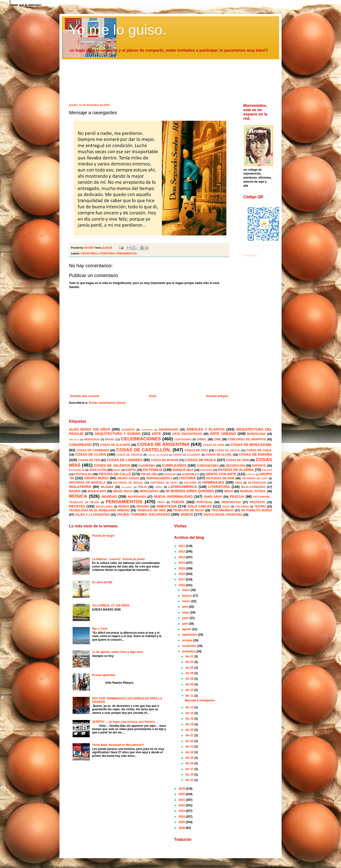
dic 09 (190, 684)
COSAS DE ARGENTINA (163, 444)
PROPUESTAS (231, 502)
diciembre (189, 651)
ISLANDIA (127, 487)
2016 (182, 574)
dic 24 (190, 752)
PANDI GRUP (213, 497)
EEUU (117, 470)
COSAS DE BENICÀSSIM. (251, 445)
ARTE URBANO (223, 434)
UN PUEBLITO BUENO (256, 510)
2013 (182, 557)
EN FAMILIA (153, 470)
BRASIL (110, 439)
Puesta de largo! (103, 536)
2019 (182, 789)
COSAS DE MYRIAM (164, 460)
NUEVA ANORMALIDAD (173, 497)
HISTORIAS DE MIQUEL (128, 483)
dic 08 (190, 679)
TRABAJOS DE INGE (151, 510)
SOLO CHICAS (200, 506)
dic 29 (190, 775)
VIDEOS (187, 514)
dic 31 (190, 780)
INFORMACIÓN (257, 483)
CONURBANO (80, 445)
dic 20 (190, 730)
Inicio (153, 396)
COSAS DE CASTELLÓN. (144, 450)
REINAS (124, 507)
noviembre (190, 646)
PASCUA (237, 497)
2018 (182, 585)
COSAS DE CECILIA (227, 450)
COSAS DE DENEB (158, 455)
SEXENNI (143, 507)
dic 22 (190, 741)
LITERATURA (107, 253)
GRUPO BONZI (96, 478)
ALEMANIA (128, 430)
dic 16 (190, 719)
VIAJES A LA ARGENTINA (93, 515)
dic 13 (190, 707)
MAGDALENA (97, 491)
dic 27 (190, 769)
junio (186, 618)
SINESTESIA (167, 506)
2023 (182, 811)
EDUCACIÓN (98, 470)
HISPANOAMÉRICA (159, 478)
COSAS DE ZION (237, 460)
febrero (187, 596)
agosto (187, 629)
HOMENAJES (213, 482)
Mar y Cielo (100, 629)
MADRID (75, 491)
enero (186, 590)
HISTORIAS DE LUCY (255, 478)
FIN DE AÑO (149, 474)
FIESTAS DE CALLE (115, 474)
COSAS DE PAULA (201, 460)
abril (185, 607)
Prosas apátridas (104, 675)
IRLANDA (107, 487)
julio (185, 624)
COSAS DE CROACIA (130, 455)
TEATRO (260, 507)
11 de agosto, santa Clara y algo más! (118, 652)
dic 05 (190, 668)
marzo (187, 601)
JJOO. (159, 487)
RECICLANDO (104, 507)
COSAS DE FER (89, 460)
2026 (182, 828)
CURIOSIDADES (208, 466)
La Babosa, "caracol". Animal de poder (119, 559)
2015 (182, 568)
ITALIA (142, 487)
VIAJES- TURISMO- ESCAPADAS (144, 514)
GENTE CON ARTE (221, 474)
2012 (182, 551)
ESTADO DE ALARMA (236, 470)
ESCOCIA (206, 470)
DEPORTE (259, 466)
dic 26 (190, 763)
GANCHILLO (190, 474)
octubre (188, 640)
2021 (182, 800)
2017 (182, 579)
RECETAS (77, 506)
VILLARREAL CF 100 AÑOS (111, 606)
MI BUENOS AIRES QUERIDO (190, 491)
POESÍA (178, 502)
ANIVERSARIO (168, 430)
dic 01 (190, 656)
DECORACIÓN (235, 466)
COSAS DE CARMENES (93, 450)
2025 (182, 822)
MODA (229, 491)
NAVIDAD (109, 497)
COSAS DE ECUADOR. (187, 455)
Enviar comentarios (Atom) (107, 403)
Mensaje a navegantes (200, 700)
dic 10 (190, 690)
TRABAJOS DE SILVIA (189, 510)
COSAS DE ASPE (214, 445)
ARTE (156, 434)
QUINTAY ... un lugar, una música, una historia (124, 722)
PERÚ (161, 502)
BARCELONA (256, 434)
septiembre (190, 635)
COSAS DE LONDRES (125, 460)
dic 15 (190, 713)
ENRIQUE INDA (183, 470)
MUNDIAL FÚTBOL (253, 491)
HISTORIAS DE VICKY (164, 483)
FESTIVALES (83, 474)
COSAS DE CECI (196, 450)
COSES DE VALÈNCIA (112, 465)
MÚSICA (78, 496)
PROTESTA (257, 502)
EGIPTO (131, 470)
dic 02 (190, 662)
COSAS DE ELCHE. (219, 455)
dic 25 (190, 758)
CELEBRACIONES (141, 439)
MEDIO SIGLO (123, 491)
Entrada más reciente (85, 396)
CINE (217, 439)
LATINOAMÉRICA (183, 487)
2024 (182, 817)
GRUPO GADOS (128, 478)
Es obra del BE (102, 582)
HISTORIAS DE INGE (220, 478)
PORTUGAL (205, 502)
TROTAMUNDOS (223, 510)
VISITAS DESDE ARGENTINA (223, 515)
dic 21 (190, 735)
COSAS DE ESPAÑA (255, 454)
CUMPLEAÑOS (174, 465)
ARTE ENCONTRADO (187, 434)
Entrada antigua (217, 396)
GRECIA (251, 474)
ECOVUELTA (77, 470)
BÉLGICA (74, 439)
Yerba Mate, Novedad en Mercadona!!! (118, 745)
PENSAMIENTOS (126, 253)
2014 (182, 563)
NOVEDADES (137, 497)
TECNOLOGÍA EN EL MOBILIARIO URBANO (99, 510)
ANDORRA (147, 430)
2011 (182, 546)
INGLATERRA (80, 487)
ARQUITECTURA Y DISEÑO (117, 434)
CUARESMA (147, 466)
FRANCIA (170, 474)
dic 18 (190, 724)
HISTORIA (188, 478)
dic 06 (190, 673)
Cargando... (251, 255)
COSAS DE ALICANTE (115, 445)
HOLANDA (190, 483)
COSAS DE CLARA (91, 454)
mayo (186, 612)
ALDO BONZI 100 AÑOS (90, 429)
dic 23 (190, 747)
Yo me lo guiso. (118, 30)
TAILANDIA (242, 507)
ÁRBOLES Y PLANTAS (205, 429)
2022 (182, 805)
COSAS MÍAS (89, 253)
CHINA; (202, 439)
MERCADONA (149, 491)
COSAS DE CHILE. (259, 450)
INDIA (238, 483)
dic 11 (190, 696)
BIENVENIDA (92, 439)
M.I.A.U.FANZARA (253, 487)
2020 (182, 794)
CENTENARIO (183, 439)
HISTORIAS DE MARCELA (87, 483)
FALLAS (267, 470)
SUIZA (226, 507)
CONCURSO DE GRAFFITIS (247, 439)
